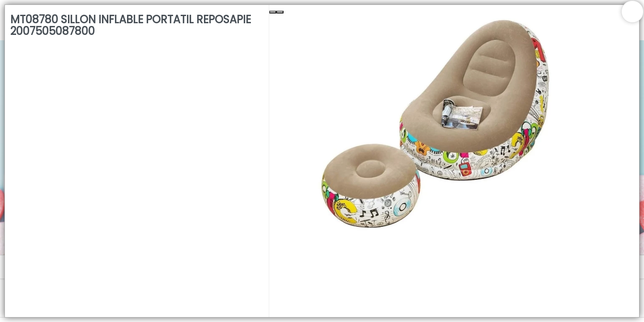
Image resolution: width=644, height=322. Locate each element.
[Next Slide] (280, 12)
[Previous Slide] (273, 12)
